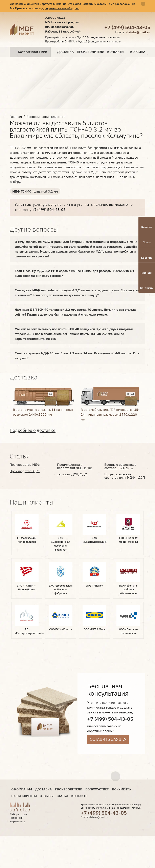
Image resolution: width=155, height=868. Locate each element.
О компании (22, 789)
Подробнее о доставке (33, 430)
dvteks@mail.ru (138, 32)
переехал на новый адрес (62, 8)
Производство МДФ (25, 465)
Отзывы (47, 796)
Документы (122, 789)
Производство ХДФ (25, 471)
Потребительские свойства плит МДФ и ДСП (125, 476)
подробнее (72, 31)
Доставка (65, 52)
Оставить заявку (108, 739)
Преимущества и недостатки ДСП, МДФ (74, 466)
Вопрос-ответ (97, 789)
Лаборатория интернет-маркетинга (18, 818)
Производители (90, 52)
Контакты (116, 52)
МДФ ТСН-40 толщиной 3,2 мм (35, 191)
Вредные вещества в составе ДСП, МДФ (120, 466)
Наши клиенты (24, 796)
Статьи (62, 796)
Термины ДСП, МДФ (72, 474)
